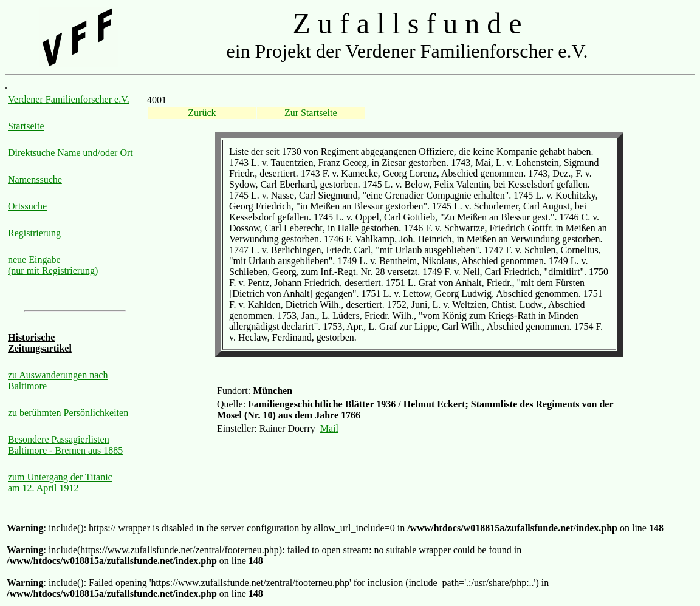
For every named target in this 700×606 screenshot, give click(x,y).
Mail (329, 428)
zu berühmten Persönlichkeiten (68, 413)
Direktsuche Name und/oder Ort (70, 153)
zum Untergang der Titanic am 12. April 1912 (60, 482)
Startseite (26, 126)
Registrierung (34, 233)
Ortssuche (27, 206)
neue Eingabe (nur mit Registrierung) (53, 265)
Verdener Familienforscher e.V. (69, 99)
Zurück (202, 113)
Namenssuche (35, 179)
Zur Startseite (311, 113)
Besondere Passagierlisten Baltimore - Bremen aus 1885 (65, 445)
